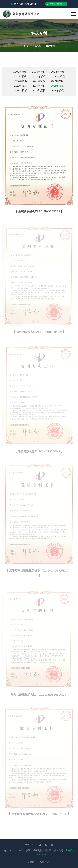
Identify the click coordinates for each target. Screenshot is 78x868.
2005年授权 (20, 77)
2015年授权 (57, 86)
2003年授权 (39, 72)
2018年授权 (57, 91)
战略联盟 (44, 862)
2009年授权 (58, 77)
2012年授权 (57, 82)
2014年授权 (39, 86)
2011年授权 (39, 82)
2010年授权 (21, 82)
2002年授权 (20, 72)
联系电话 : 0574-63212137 (25, 4)
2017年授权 (39, 91)
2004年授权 (58, 72)
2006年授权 (39, 77)
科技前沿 (37, 46)
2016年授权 (21, 91)
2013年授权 (21, 86)
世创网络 (70, 851)
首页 (26, 46)
